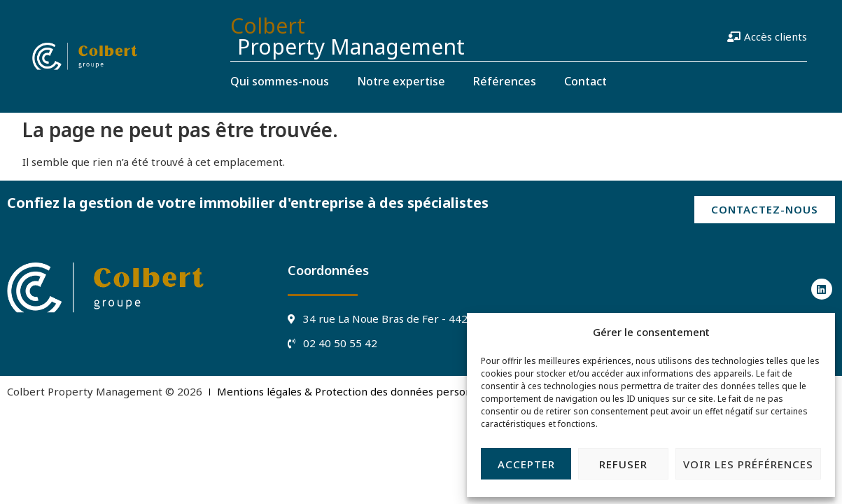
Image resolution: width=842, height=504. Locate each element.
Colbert (268, 26)
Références (505, 81)
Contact (585, 81)
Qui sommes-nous (280, 81)
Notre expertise (401, 81)
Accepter (526, 464)
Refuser (623, 464)
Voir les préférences (748, 464)
